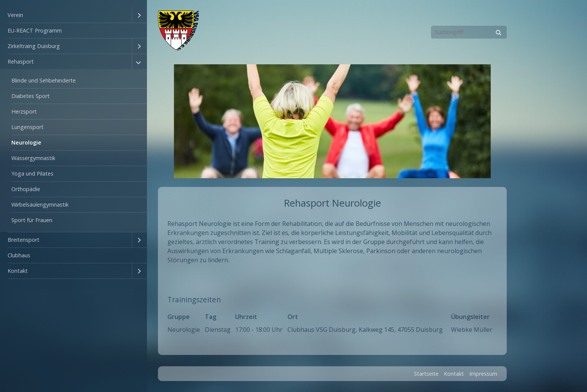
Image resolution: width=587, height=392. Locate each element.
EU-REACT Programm (35, 30)
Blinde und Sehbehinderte (44, 80)
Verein (15, 15)
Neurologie (26, 142)
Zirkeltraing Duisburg (34, 46)
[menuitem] (73, 15)
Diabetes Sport (30, 96)
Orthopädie (26, 189)
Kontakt (18, 271)
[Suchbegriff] (469, 32)
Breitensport (23, 240)
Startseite (426, 374)
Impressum (483, 374)
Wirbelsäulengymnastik (40, 205)
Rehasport (21, 61)
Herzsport (24, 111)
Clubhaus (19, 255)
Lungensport (27, 127)
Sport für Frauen (32, 220)
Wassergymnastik (33, 158)
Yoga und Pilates (32, 173)
